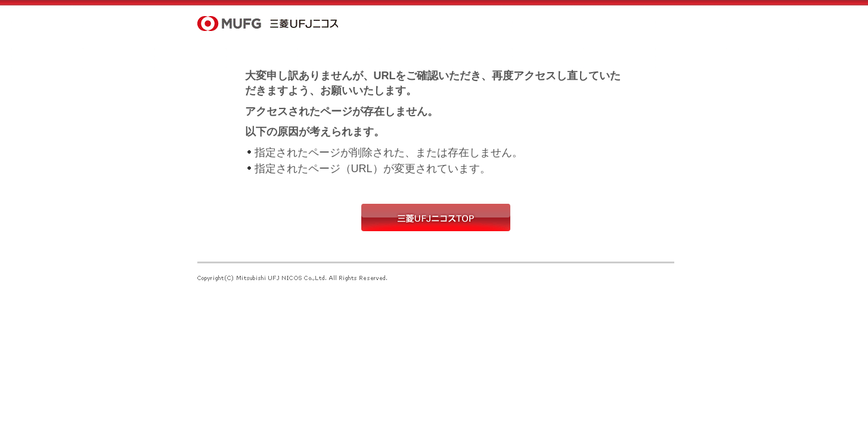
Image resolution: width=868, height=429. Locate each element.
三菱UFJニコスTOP (436, 217)
